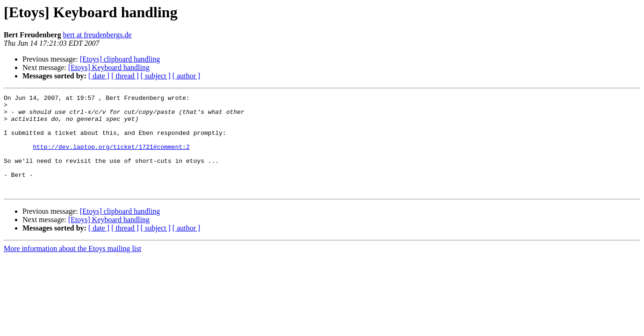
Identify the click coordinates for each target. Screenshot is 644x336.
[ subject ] (156, 76)
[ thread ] (125, 76)
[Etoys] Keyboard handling (109, 67)
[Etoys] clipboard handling (120, 59)
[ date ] (99, 76)
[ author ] (186, 76)
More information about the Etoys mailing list (72, 268)
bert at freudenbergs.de (97, 35)
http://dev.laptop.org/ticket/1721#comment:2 (111, 158)
